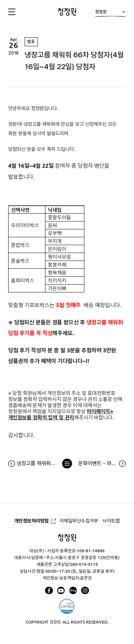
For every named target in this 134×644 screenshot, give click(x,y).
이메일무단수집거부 (79, 521)
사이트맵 (111, 521)
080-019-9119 (84, 564)
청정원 (110, 13)
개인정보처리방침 (31, 521)
